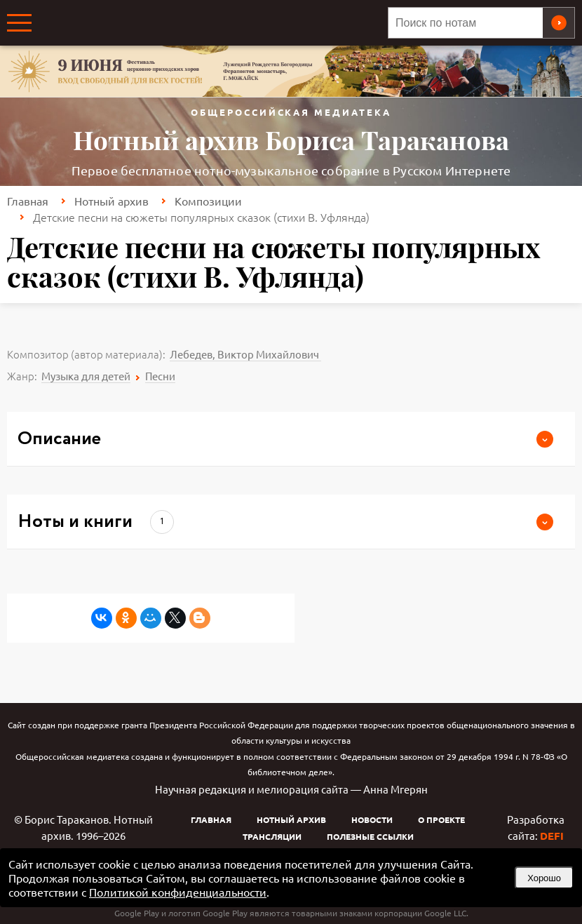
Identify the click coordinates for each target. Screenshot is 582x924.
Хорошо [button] (544, 878)
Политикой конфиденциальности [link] (178, 892)
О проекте (441, 819)
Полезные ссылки (370, 836)
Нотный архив (111, 201)
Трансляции (272, 836)
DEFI (552, 836)
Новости (372, 819)
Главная (28, 201)
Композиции (208, 201)
